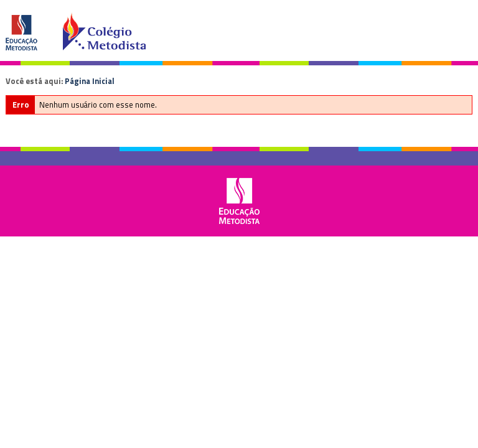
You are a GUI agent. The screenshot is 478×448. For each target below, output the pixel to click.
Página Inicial (90, 81)
